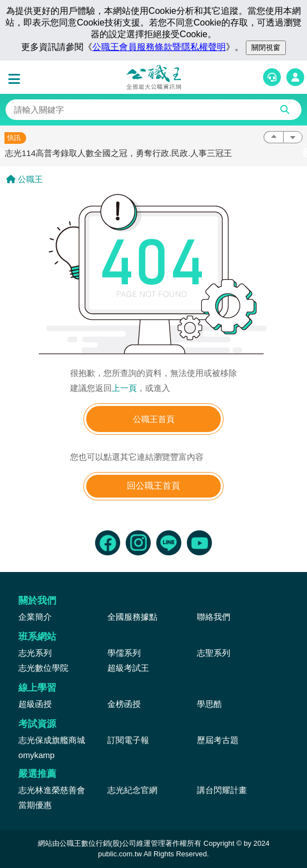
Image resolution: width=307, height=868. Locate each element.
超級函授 (35, 704)
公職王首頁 (154, 419)
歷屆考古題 (218, 740)
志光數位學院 (43, 668)
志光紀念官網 (132, 790)
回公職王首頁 (153, 486)
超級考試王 (128, 668)
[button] (17, 79)
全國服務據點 (132, 617)
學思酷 (209, 704)
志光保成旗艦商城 (52, 740)
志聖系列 (214, 653)
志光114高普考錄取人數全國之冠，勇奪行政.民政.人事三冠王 (118, 153)
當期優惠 (35, 805)
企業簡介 (35, 617)
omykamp (36, 755)
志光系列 (35, 653)
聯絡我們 (214, 617)
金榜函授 (124, 704)
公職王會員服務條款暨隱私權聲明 (159, 47)
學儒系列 (124, 653)
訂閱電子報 (128, 740)
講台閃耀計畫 (222, 790)
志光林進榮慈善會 (52, 790)
